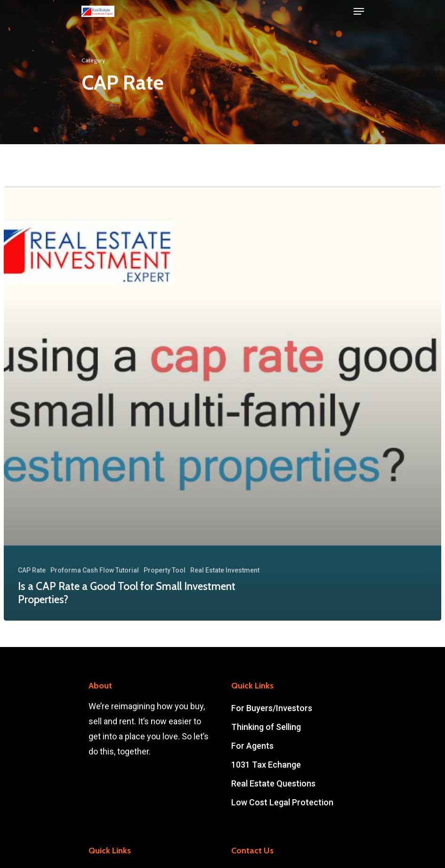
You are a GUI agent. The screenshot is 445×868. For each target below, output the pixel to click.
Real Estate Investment (225, 570)
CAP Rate (32, 570)
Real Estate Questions (273, 783)
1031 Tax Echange (266, 765)
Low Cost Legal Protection (282, 802)
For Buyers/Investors (272, 708)
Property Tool (165, 570)
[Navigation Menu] (359, 11)
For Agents (252, 746)
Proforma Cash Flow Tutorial (95, 570)
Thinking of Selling (266, 727)
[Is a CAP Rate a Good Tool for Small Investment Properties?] (222, 404)
